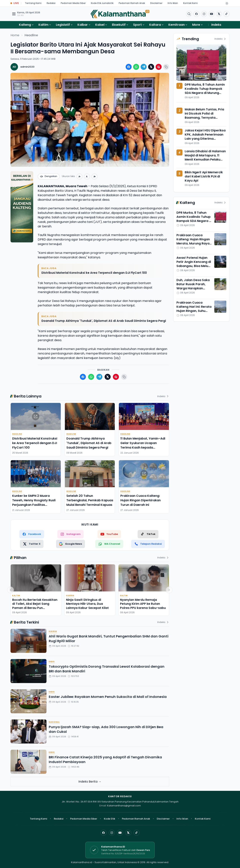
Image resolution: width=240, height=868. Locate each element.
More (198, 25)
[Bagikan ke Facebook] (129, 67)
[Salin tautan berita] (166, 67)
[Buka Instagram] (204, 14)
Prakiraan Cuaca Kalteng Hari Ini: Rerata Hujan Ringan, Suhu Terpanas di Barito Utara (194, 311)
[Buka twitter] (219, 14)
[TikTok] (148, 534)
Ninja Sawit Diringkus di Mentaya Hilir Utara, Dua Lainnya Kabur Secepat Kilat (87, 604)
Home (15, 35)
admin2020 (27, 67)
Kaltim (43, 25)
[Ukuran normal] (87, 176)
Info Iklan (173, 3)
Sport (137, 25)
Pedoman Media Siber (73, 3)
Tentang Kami (33, 3)
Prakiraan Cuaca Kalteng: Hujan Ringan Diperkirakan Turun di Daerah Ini (141, 500)
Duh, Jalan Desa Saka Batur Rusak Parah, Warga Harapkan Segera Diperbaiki (193, 286)
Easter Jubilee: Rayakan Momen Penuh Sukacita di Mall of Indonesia (108, 697)
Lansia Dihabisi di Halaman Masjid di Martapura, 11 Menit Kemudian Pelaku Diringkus (205, 157)
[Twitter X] (32, 544)
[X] (128, 833)
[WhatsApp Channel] (109, 544)
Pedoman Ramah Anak (132, 3)
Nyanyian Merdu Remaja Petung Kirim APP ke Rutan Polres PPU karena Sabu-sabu (143, 604)
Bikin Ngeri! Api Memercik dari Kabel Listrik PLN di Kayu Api (204, 176)
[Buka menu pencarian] (189, 14)
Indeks (216, 25)
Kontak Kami (190, 3)
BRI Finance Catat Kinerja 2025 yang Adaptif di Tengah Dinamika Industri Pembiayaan (105, 759)
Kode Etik (109, 819)
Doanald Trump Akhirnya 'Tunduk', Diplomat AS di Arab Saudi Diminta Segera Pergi (104, 321)
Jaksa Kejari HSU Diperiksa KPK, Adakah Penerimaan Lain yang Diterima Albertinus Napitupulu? (205, 137)
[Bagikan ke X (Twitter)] (151, 67)
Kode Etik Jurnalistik (102, 3)
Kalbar (83, 25)
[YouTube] (120, 833)
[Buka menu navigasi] (14, 14)
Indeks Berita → (90, 782)
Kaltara (155, 25)
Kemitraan (177, 25)
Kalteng (25, 25)
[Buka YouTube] (211, 14)
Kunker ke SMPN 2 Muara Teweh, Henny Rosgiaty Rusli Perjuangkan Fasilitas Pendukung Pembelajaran (34, 503)
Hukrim (70, 595)
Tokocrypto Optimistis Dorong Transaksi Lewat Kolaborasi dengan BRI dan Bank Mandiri (107, 669)
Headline (31, 35)
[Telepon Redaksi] (148, 544)
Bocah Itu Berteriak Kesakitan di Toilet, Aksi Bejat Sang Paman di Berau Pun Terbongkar (35, 606)
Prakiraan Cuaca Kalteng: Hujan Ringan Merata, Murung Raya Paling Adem (193, 241)
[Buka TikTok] (226, 14)
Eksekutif (119, 25)
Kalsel (100, 25)
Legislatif (63, 25)
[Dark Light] (227, 3)
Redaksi (51, 3)
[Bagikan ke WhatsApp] (136, 67)
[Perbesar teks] (94, 176)
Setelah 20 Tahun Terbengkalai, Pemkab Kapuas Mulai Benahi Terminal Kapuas (90, 500)
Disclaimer (156, 3)
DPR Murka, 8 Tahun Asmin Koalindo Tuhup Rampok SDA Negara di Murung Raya (205, 91)
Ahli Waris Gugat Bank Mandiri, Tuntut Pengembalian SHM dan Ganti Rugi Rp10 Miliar (109, 639)
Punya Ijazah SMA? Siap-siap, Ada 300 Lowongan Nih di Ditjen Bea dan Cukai (106, 729)
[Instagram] (112, 833)
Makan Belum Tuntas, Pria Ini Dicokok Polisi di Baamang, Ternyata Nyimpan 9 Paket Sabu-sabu (204, 118)
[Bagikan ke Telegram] (144, 67)
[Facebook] (196, 14)
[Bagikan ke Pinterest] (159, 67)
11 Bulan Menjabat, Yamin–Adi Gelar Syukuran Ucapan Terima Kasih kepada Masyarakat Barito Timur (143, 445)
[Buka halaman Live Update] (15, 3)
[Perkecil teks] (79, 176)
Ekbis (52, 662)
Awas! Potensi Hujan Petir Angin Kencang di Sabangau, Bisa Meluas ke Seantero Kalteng (194, 264)
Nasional (54, 722)
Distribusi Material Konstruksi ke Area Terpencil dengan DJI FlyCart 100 (94, 273)
